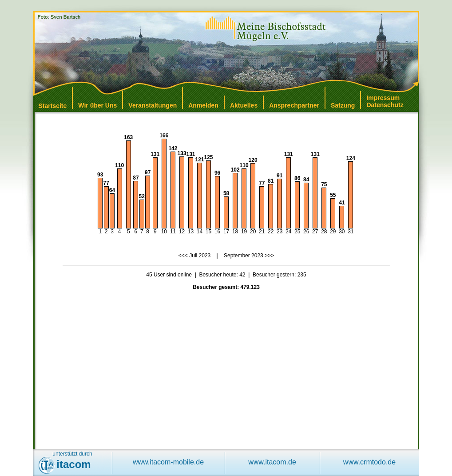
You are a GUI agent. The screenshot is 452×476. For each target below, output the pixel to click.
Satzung (343, 105)
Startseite (53, 106)
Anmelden (203, 105)
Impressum (383, 98)
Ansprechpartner (294, 105)
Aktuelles (244, 105)
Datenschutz (385, 105)
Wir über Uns (97, 105)
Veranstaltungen (153, 105)
